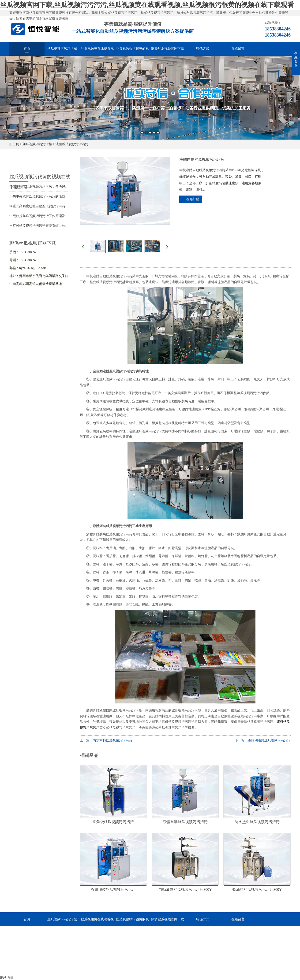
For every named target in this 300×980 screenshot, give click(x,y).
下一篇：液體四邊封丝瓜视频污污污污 (263, 740)
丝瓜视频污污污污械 (62, 49)
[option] (150, 98)
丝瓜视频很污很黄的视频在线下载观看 (132, 51)
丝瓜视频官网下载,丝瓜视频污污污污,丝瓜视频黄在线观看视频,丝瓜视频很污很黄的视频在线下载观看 (147, 5)
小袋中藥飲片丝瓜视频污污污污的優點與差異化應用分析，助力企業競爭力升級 (67, 196)
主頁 (16, 144)
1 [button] (142, 133)
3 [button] (150, 133)
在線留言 (238, 49)
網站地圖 (7, 978)
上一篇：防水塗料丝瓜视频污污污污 (106, 740)
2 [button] (146, 133)
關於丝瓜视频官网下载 (168, 49)
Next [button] (291, 98)
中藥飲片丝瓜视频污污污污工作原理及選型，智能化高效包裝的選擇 (59, 216)
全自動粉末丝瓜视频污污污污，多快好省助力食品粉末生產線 (54, 187)
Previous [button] (9, 98)
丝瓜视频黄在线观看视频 (97, 51)
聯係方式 (203, 49)
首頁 (27, 49)
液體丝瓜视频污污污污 (72, 144)
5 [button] (158, 133)
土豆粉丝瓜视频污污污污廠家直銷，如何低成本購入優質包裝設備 (57, 226)
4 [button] (154, 133)
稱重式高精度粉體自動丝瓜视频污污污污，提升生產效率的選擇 (55, 206)
